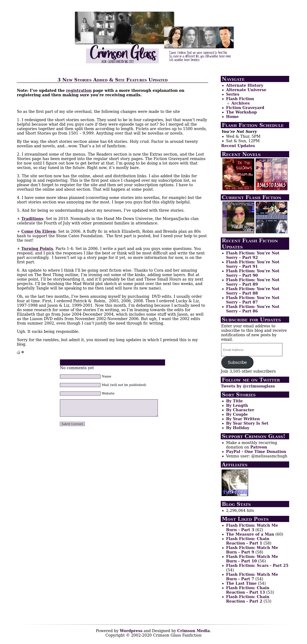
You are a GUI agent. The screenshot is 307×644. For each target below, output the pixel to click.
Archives (241, 103)
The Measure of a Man (250, 534)
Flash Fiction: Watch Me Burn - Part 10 (252, 559)
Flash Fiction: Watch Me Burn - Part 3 (252, 528)
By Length (237, 405)
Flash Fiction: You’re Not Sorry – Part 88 (253, 291)
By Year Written (243, 419)
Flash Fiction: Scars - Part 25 (257, 565)
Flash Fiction (240, 99)
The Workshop (241, 112)
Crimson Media (194, 631)
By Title (234, 401)
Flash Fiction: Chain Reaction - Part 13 (248, 590)
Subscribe (237, 362)
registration (79, 90)
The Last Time (241, 583)
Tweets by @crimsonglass (248, 386)
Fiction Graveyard (245, 108)
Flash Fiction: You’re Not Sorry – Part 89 (253, 282)
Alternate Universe (246, 90)
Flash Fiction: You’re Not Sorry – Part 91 (253, 264)
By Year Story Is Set (247, 423)
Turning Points (37, 249)
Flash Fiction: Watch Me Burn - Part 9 (252, 550)
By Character (240, 410)
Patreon (259, 447)
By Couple (237, 414)
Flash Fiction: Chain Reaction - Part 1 (248, 541)
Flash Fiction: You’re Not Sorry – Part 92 (253, 255)
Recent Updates (238, 146)
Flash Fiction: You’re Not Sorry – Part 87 (253, 300)
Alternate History (245, 85)
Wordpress (131, 631)
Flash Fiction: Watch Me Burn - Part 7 (252, 577)
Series (233, 94)
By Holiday (238, 428)
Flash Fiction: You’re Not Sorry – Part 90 (253, 273)
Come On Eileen (38, 231)
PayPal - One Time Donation (256, 452)
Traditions (32, 219)
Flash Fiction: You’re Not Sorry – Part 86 (253, 309)
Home (232, 117)
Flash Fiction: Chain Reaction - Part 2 (248, 599)
